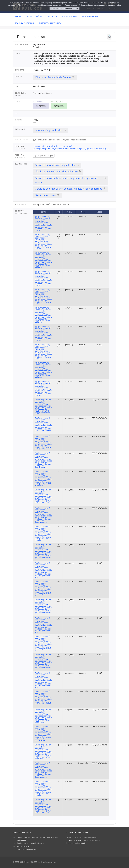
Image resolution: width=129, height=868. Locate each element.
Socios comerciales (25, 24)
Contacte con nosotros (26, 850)
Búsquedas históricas (51, 24)
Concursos (51, 17)
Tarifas (28, 17)
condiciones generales (111, 5)
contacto (82, 843)
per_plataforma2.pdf (44, 156)
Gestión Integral (89, 17)
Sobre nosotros (23, 846)
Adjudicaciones (69, 17)
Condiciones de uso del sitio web (30, 843)
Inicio (18, 17)
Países (39, 17)
